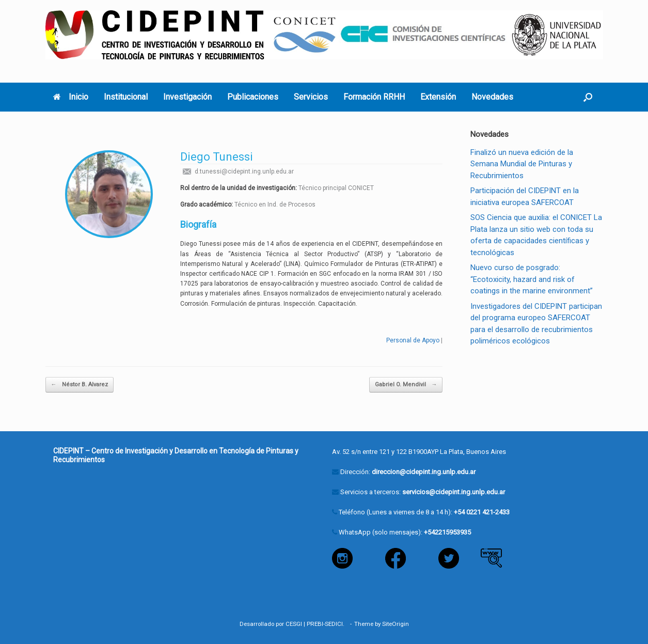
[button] (588, 97)
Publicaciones (253, 97)
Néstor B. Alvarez (80, 385)
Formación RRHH (374, 97)
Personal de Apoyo (413, 340)
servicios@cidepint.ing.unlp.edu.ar (454, 492)
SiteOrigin (396, 624)
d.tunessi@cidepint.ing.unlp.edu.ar (237, 171)
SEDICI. (336, 624)
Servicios (311, 97)
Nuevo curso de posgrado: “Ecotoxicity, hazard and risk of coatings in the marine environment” (532, 279)
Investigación (187, 97)
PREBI (315, 624)
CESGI (294, 624)
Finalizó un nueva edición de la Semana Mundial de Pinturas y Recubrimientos (522, 164)
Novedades (492, 97)
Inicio (71, 97)
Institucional (126, 97)
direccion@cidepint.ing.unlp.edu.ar (424, 472)
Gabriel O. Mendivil (406, 385)
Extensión (438, 97)
